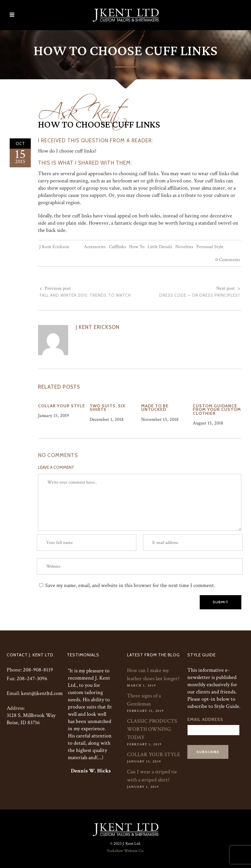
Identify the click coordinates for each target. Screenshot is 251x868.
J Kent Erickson (54, 247)
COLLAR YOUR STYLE (154, 754)
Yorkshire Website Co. (125, 851)
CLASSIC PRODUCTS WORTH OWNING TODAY (152, 729)
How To (137, 247)
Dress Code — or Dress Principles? (200, 295)
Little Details (160, 247)
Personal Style (210, 247)
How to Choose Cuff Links (99, 125)
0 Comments (228, 260)
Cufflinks (118, 247)
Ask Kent (83, 108)
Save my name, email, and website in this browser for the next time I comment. (130, 585)
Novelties (184, 247)
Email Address (208, 719)
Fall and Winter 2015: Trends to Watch (85, 295)
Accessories (95, 247)
